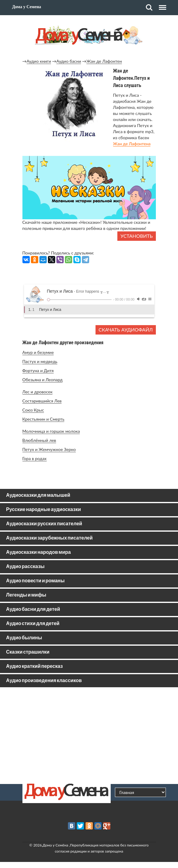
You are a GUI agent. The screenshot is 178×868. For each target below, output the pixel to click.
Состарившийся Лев (42, 401)
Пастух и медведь (40, 361)
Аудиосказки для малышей (38, 495)
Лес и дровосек (38, 392)
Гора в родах (35, 458)
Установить (136, 236)
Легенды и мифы (26, 595)
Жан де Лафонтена (132, 144)
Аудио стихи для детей (33, 624)
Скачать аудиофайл (126, 330)
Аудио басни (69, 61)
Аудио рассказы (25, 567)
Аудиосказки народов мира (38, 552)
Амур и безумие (38, 352)
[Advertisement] (89, 735)
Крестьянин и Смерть (44, 419)
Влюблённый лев (39, 440)
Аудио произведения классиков (44, 681)
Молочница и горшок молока (51, 431)
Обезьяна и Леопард (43, 380)
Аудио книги (39, 61)
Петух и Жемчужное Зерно (49, 449)
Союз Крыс (33, 410)
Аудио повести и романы (35, 581)
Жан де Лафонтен (104, 61)
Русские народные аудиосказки (44, 510)
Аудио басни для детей (33, 609)
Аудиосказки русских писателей (44, 524)
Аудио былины (24, 638)
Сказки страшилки (28, 652)
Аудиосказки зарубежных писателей (49, 538)
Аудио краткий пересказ (34, 666)
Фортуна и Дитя (38, 370)
